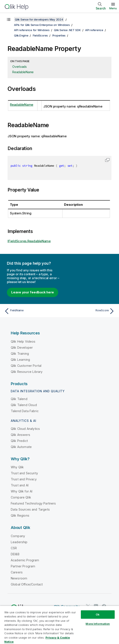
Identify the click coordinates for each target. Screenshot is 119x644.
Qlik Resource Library (27, 372)
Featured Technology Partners (33, 503)
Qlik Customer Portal (26, 366)
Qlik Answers (20, 435)
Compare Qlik (21, 497)
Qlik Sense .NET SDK (67, 30)
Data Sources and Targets (30, 509)
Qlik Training (20, 354)
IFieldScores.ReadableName (29, 241)
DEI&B (15, 554)
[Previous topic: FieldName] (31, 311)
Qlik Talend (19, 399)
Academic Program (25, 560)
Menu (113, 8)
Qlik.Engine (21, 35)
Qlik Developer (22, 347)
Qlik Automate (21, 447)
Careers (17, 572)
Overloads (20, 67)
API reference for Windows (32, 30)
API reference (94, 30)
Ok (98, 614)
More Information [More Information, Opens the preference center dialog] (98, 624)
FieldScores (40, 35)
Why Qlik (17, 467)
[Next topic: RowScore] (88, 311)
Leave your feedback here (33, 292)
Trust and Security (24, 473)
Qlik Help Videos (23, 341)
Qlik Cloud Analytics (25, 429)
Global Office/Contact (27, 584)
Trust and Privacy (24, 479)
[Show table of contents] (9, 19)
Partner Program (23, 566)
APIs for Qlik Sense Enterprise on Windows (42, 25)
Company (18, 536)
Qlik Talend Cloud (24, 405)
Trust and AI (20, 485)
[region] (60, 625)
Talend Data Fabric (25, 411)
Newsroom (19, 578)
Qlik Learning (20, 360)
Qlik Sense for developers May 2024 (39, 19)
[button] (107, 160)
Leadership (19, 542)
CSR (14, 548)
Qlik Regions (20, 515)
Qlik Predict (19, 441)
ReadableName (23, 72)
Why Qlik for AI (22, 491)
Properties (59, 35)
